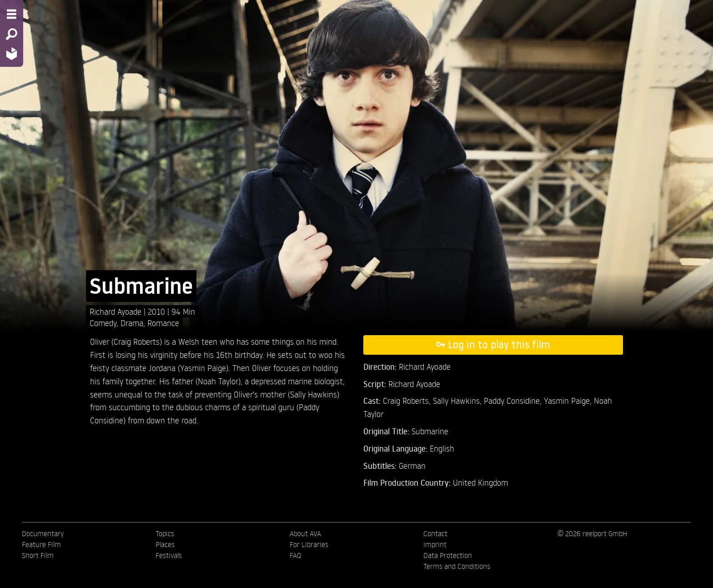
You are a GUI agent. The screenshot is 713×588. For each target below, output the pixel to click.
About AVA (305, 533)
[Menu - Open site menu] (12, 14)
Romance (163, 323)
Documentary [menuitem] (43, 533)
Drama (132, 323)
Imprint (435, 544)
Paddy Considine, (514, 400)
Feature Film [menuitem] (41, 544)
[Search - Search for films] (12, 34)
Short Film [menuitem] (38, 555)
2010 (158, 311)
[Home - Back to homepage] (12, 53)
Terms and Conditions (457, 566)
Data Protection (448, 555)
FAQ (295, 555)
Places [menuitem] (165, 544)
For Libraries (309, 544)
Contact (435, 533)
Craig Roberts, (408, 400)
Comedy (103, 323)
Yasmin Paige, (569, 400)
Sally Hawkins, (458, 400)
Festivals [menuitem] (169, 555)
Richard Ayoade (117, 311)
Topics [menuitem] (165, 533)
